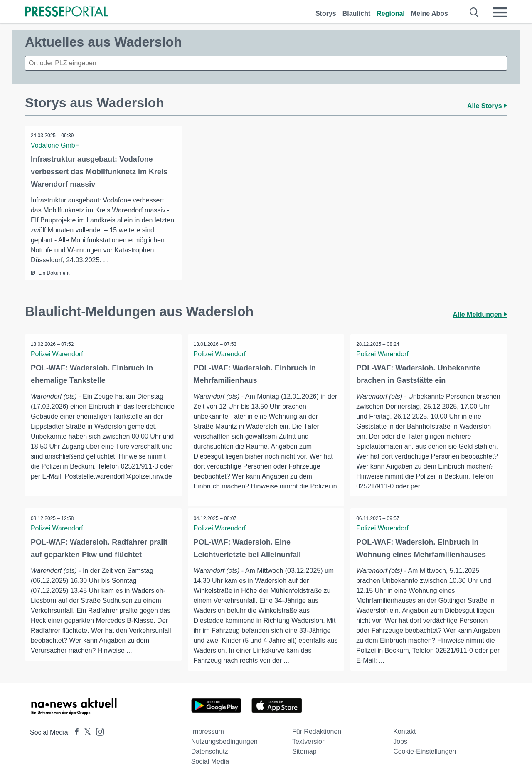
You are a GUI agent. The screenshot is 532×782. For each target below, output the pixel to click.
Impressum (208, 732)
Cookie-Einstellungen (425, 752)
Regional (391, 14)
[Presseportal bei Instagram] (97, 731)
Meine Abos (430, 14)
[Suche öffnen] (474, 12)
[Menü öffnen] (500, 12)
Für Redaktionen (317, 732)
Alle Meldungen (480, 315)
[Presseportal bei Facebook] (74, 733)
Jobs (400, 742)
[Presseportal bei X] (85, 733)
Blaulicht (357, 14)
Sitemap (304, 752)
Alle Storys (487, 106)
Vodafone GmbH (56, 145)
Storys (326, 14)
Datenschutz (210, 752)
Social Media (210, 762)
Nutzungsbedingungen (224, 742)
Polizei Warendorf (57, 354)
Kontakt (404, 732)
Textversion (309, 742)
